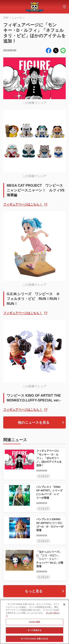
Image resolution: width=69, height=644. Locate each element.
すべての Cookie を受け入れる (35, 639)
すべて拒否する (34, 631)
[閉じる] (64, 605)
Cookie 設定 (34, 622)
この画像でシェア (34, 103)
